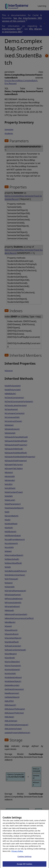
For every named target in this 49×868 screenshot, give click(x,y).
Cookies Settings (24, 859)
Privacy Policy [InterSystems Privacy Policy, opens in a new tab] (17, 853)
